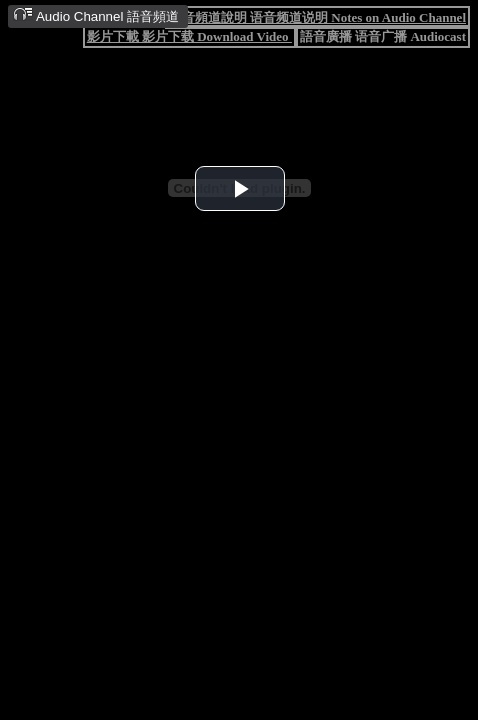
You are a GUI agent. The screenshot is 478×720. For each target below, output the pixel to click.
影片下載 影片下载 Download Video (189, 36)
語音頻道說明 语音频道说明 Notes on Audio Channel (317, 17)
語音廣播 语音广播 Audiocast (383, 36)
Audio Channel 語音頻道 (96, 15)
